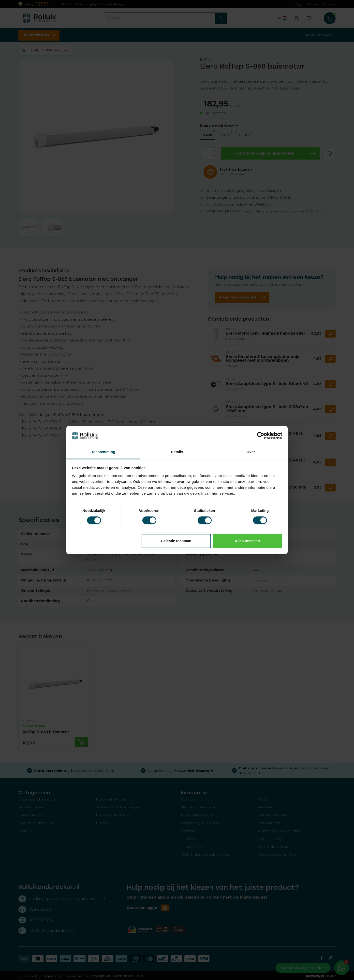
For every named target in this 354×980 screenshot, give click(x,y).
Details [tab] (177, 452)
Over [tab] (251, 452)
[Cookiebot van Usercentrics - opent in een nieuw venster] (261, 436)
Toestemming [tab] (103, 452)
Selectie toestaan (176, 541)
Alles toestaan (248, 541)
